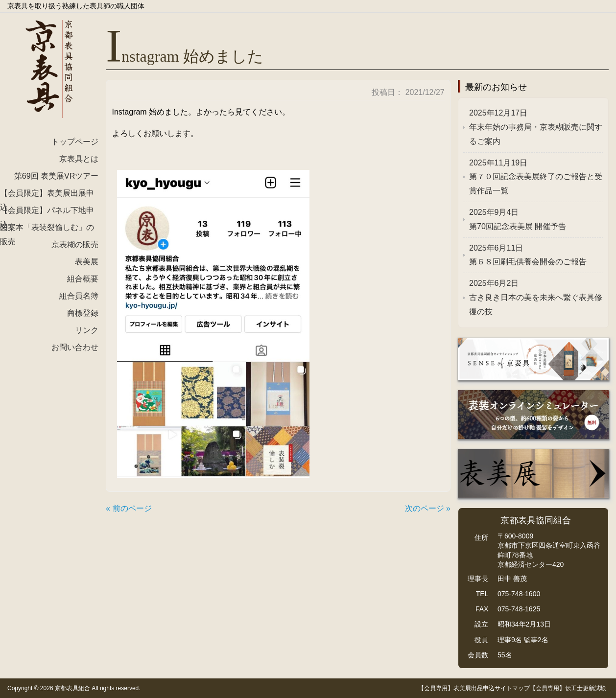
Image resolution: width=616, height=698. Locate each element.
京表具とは (79, 159)
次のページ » (428, 508)
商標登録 (83, 313)
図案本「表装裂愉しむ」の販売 (47, 231)
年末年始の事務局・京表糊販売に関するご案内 (536, 127)
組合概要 (83, 279)
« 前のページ (129, 508)
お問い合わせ (75, 347)
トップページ (75, 142)
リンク (87, 330)
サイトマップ (512, 688)
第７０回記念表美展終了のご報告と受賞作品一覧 (536, 177)
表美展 (87, 262)
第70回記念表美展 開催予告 (518, 219)
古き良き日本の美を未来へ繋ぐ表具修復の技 (536, 297)
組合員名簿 (79, 296)
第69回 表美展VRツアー (56, 176)
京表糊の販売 (75, 244)
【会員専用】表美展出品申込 (456, 688)
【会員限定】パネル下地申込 (47, 213)
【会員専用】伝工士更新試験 (568, 688)
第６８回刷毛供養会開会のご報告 (528, 255)
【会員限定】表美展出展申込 (47, 196)
